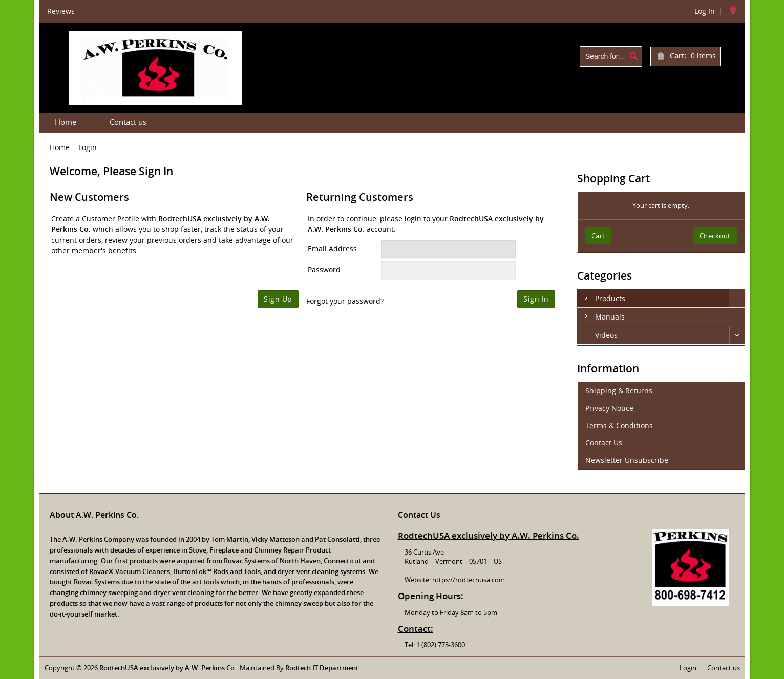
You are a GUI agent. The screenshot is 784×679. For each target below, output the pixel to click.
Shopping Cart (613, 178)
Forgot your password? (345, 301)
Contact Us (604, 443)
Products (610, 298)
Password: (325, 270)
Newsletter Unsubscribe (627, 460)
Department (338, 668)
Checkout (715, 236)
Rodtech (299, 668)
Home (66, 122)
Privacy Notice (609, 408)
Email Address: (333, 249)
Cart (598, 236)
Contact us (128, 122)
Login (688, 668)
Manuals (610, 317)
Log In (705, 11)
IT (315, 668)
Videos (606, 335)
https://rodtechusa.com (469, 580)
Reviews (61, 11)
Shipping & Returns (619, 390)
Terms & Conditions (619, 425)
